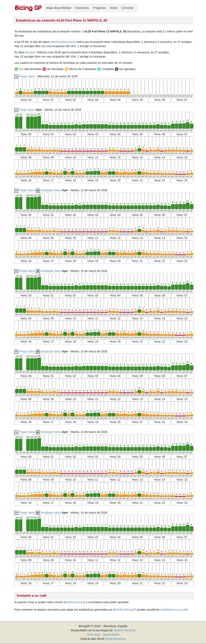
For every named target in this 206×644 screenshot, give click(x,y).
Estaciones (82, 8)
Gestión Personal (124, 630)
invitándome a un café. (175, 610)
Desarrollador (111, 635)
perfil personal (76, 602)
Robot (114, 8)
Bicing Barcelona (115, 639)
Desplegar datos (51, 190)
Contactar (127, 8)
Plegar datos (27, 76)
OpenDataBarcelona (63, 42)
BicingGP (31, 52)
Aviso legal (93, 635)
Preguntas (99, 8)
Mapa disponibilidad (59, 8)
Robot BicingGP (126, 610)
